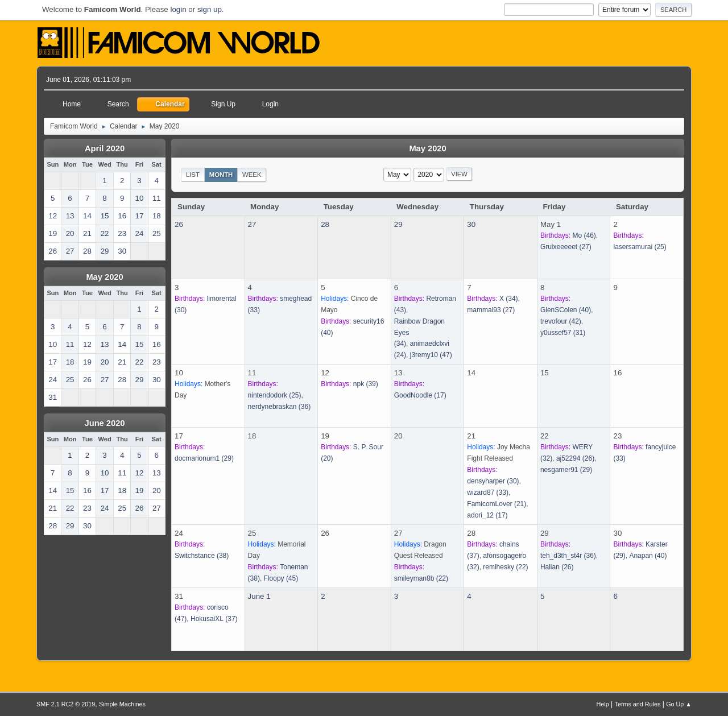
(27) (566, 247)
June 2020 (105, 423)
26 (179, 224)
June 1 (259, 596)
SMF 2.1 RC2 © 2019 (66, 704)
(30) (493, 481)
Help (603, 704)
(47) (431, 355)
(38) (202, 556)
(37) (214, 619)
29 (398, 224)
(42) (561, 321)
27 (252, 224)
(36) (280, 407)
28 (325, 224)
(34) (509, 299)
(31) (563, 333)
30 (471, 224)
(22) (421, 578)
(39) (366, 384)
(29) (204, 458)
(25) (640, 247)
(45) (281, 578)
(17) (420, 395)
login (178, 9)
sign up (210, 9)
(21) (497, 504)
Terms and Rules (638, 704)
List (193, 175)
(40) (566, 310)
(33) (488, 492)
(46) (584, 235)
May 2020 (104, 277)
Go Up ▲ (679, 704)
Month (221, 175)
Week (252, 175)
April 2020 (105, 148)
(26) (575, 458)
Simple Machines (122, 704)
